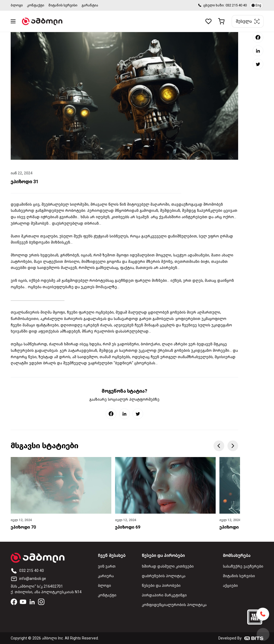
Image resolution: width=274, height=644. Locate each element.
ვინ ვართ (107, 566)
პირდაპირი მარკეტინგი (164, 595)
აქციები (230, 586)
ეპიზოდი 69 (128, 527)
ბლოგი (17, 5)
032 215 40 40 (236, 5)
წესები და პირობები (161, 586)
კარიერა (106, 576)
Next (233, 446)
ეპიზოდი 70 (23, 527)
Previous (219, 446)
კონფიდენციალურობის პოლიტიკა (174, 605)
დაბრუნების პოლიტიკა (164, 576)
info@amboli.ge (28, 579)
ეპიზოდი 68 (232, 527)
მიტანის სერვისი (63, 5)
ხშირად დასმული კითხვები (168, 566)
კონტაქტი (36, 5)
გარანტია (90, 5)
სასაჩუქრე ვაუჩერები (243, 566)
